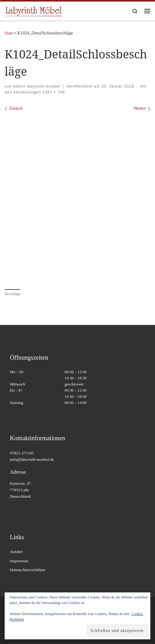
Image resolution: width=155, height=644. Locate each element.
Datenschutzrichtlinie (28, 570)
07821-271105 (22, 453)
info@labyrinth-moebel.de (32, 459)
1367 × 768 (53, 92)
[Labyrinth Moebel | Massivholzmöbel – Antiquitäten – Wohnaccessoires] (33, 10)
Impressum (19, 561)
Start (9, 33)
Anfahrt (16, 552)
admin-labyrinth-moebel (37, 86)
